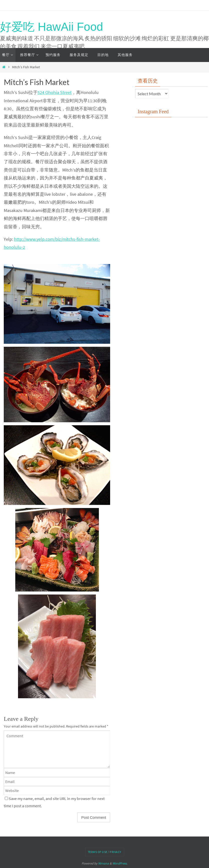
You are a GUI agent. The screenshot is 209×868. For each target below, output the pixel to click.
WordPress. (120, 863)
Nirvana (103, 863)
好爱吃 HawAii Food (52, 27)
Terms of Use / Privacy (105, 852)
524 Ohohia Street (55, 92)
